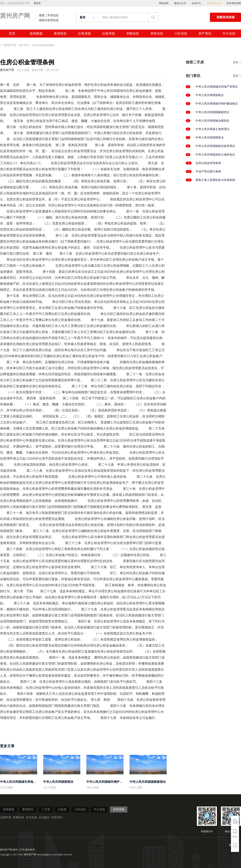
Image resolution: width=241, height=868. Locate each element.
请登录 (37, 3)
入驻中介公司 (214, 3)
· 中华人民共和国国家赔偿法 (212, 112)
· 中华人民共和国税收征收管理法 (215, 146)
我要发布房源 (226, 17)
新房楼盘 (36, 34)
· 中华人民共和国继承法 (209, 138)
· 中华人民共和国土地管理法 (212, 129)
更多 (236, 62)
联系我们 (57, 817)
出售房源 (84, 34)
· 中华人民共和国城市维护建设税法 (216, 104)
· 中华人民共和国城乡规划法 (212, 121)
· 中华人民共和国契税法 (209, 95)
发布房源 (119, 809)
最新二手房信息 (49, 15)
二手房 (46, 809)
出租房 (62, 809)
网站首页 (164, 3)
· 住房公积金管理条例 (208, 163)
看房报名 (60, 34)
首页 (12, 34)
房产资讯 (205, 34)
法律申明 (6, 817)
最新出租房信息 (49, 20)
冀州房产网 (15, 16)
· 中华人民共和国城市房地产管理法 (216, 87)
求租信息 (157, 34)
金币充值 (31, 817)
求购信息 (133, 34)
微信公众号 (180, 3)
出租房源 (108, 34)
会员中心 (196, 3)
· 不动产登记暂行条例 (208, 172)
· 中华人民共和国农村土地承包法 (215, 155)
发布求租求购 (234, 3)
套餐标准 (18, 817)
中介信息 (229, 34)
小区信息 (181, 34)
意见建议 (44, 817)
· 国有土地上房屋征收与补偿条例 (215, 180)
